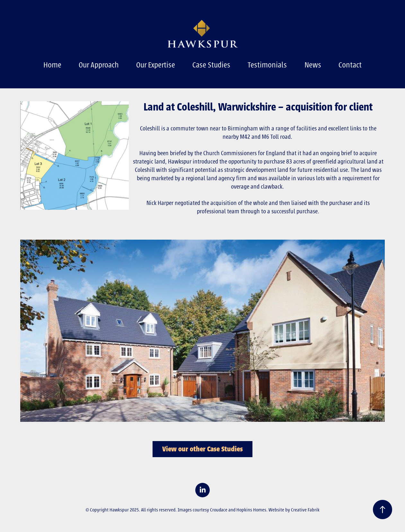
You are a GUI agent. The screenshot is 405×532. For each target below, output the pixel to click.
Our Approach (99, 65)
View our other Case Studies (203, 449)
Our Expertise (156, 65)
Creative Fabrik (305, 510)
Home (52, 65)
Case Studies (211, 65)
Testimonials (267, 65)
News (313, 65)
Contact (350, 65)
